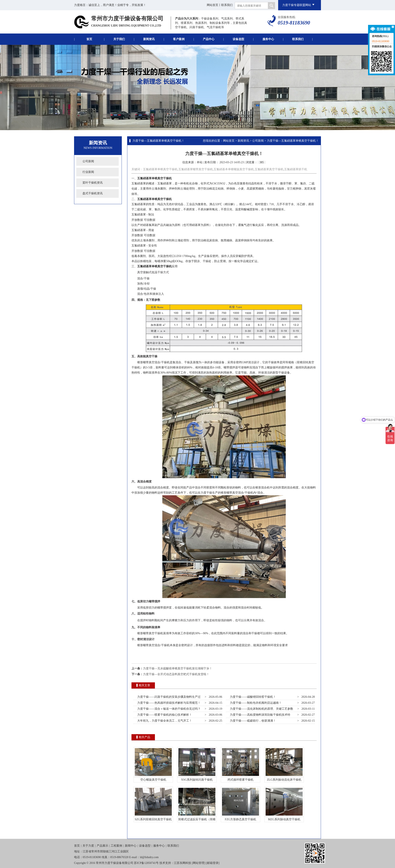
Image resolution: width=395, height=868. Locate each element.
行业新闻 (88, 172)
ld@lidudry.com (149, 857)
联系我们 (227, 5)
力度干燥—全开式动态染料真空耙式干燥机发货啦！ (176, 674)
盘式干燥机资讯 (93, 193)
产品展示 (102, 846)
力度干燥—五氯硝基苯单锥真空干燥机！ (158, 141)
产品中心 (209, 39)
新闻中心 (131, 846)
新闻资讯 (149, 39)
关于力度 (88, 846)
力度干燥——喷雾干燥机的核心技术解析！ (164, 715)
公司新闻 (88, 161)
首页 (89, 39)
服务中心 (268, 39)
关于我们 (119, 39)
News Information (98, 148)
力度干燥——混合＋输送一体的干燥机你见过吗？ (168, 709)
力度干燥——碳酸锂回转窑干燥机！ (252, 697)
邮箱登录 (213, 863)
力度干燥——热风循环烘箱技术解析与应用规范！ (168, 703)
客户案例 (179, 39)
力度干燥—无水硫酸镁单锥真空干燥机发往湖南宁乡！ (178, 668)
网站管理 (199, 863)
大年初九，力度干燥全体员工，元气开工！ (164, 721)
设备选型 (238, 39)
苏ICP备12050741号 (146, 863)
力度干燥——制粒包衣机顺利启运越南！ (255, 703)
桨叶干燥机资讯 (93, 183)
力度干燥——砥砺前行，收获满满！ (252, 721)
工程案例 (116, 846)
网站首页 (213, 5)
